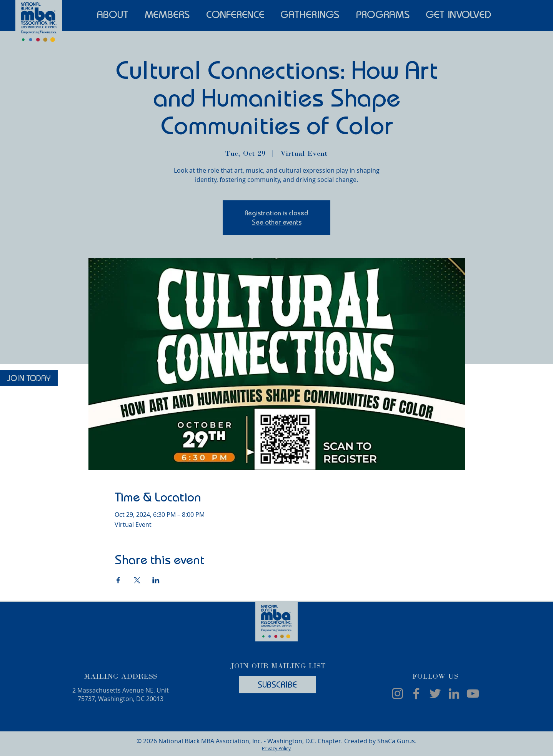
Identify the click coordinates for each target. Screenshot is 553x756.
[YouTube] (473, 694)
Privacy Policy (276, 748)
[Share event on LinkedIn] (156, 580)
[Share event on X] (137, 580)
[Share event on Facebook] (118, 580)
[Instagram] (397, 694)
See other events (277, 222)
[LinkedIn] (454, 694)
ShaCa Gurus (396, 741)
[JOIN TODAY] (29, 378)
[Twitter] (435, 694)
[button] (113, 13)
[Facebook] (416, 694)
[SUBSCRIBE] (277, 685)
